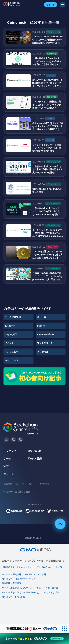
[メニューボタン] (63, 5)
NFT (6, 466)
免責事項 (8, 484)
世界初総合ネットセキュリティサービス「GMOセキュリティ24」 (33, 567)
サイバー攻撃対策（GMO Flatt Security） (21, 592)
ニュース (42, 317)
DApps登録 (35, 458)
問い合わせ (35, 451)
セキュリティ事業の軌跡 (14, 597)
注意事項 (45, 484)
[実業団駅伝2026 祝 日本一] (30, 629)
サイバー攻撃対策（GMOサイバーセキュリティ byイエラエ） (31, 588)
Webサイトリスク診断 (35, 574)
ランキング (10, 451)
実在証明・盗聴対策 (11, 583)
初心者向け (43, 352)
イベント (9, 343)
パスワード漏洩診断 (11, 574)
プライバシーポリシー (26, 484)
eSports (41, 326)
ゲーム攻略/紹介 (13, 317)
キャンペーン (12, 360)
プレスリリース (45, 343)
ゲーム (7, 458)
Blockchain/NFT (46, 334)
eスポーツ (10, 326)
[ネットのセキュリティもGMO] (34, 639)
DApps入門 (11, 334)
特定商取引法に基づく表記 (17, 492)
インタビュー (12, 352)
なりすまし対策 (51, 592)
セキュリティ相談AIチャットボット (19, 579)
